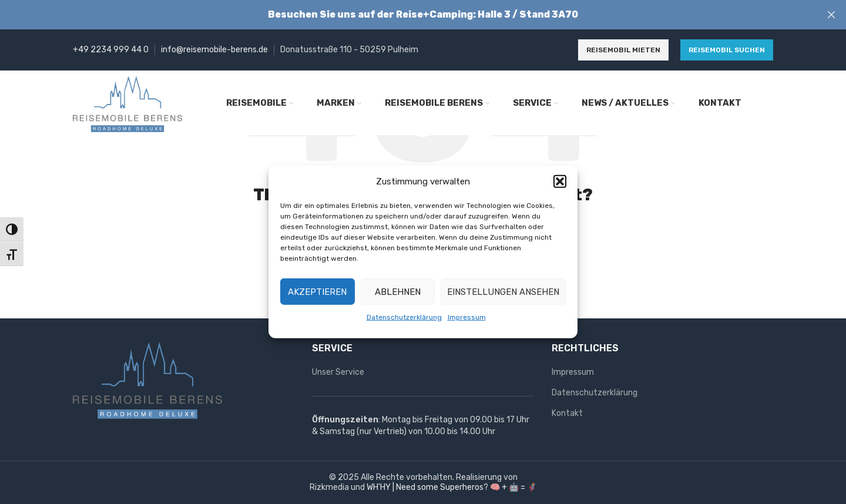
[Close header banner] (831, 15)
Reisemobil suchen (727, 50)
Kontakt (567, 413)
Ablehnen (398, 291)
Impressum (467, 317)
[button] (560, 182)
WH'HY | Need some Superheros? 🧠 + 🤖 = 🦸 (452, 487)
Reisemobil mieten (623, 50)
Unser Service (338, 372)
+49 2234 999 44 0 (111, 50)
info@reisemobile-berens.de (214, 50)
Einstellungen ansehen (503, 291)
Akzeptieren (317, 291)
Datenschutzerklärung (404, 317)
